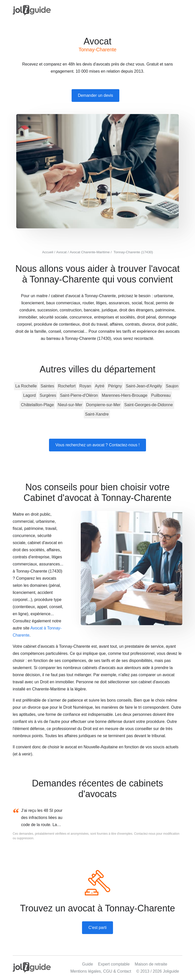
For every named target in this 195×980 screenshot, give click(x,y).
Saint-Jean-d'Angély (144, 386)
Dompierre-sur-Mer (103, 405)
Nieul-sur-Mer (70, 405)
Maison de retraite (151, 964)
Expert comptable (114, 964)
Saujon (172, 386)
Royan (85, 386)
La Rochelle (26, 386)
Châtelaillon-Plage (37, 405)
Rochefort (67, 386)
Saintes (47, 386)
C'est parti (97, 928)
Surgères (48, 395)
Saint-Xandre (97, 414)
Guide (87, 964)
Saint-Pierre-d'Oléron (79, 395)
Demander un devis (96, 95)
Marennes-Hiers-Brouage (125, 395)
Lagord (29, 395)
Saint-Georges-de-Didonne (148, 405)
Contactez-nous (145, 834)
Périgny (115, 386)
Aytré (100, 386)
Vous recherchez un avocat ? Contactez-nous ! (97, 445)
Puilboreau (161, 395)
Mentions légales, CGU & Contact (101, 971)
